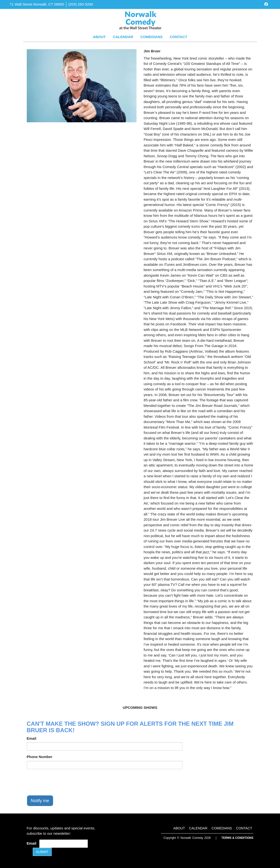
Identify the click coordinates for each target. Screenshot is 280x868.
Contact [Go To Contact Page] (178, 37)
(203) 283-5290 (81, 4)
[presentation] (63, 782)
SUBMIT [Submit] (42, 852)
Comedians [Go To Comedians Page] (151, 37)
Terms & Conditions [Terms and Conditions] (237, 838)
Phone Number (40, 757)
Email (32, 738)
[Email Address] (64, 844)
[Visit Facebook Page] (266, 4)
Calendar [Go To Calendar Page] (123, 37)
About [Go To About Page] (99, 37)
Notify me (40, 801)
